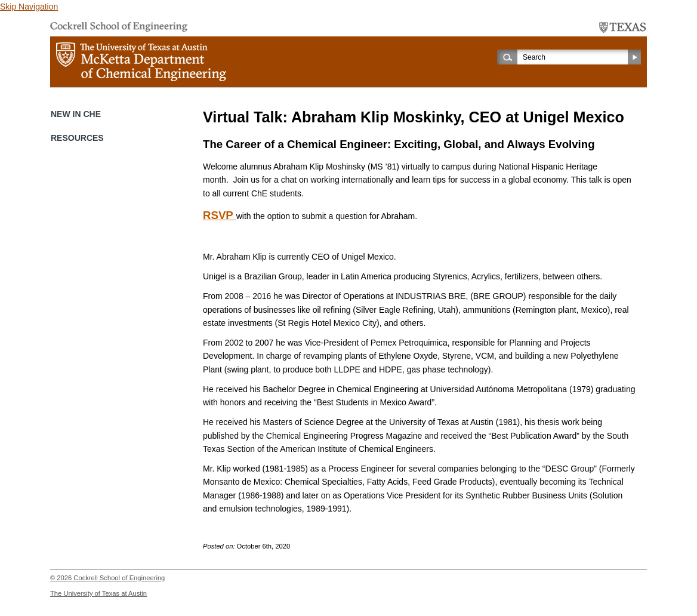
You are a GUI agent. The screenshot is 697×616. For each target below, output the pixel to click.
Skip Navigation (29, 7)
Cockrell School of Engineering (119, 578)
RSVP (220, 215)
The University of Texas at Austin (98, 593)
